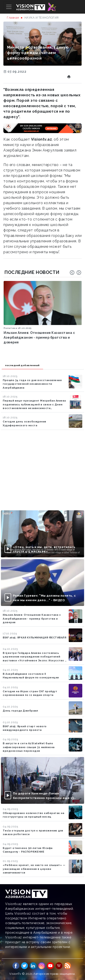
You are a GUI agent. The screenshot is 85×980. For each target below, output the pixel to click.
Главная (13, 18)
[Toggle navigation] (9, 7)
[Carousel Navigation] (75, 273)
